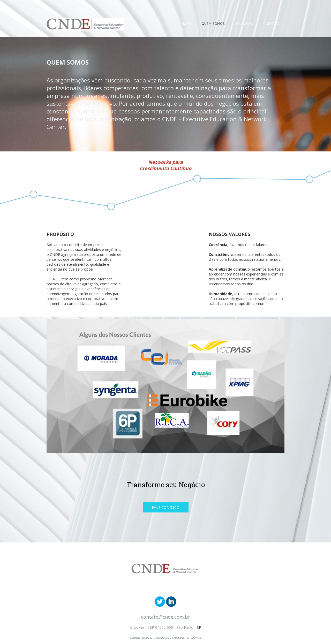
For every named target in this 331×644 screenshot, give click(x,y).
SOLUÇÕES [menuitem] (244, 23)
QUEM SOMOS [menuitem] (213, 23)
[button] (166, 507)
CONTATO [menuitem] (271, 23)
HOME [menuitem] (186, 23)
